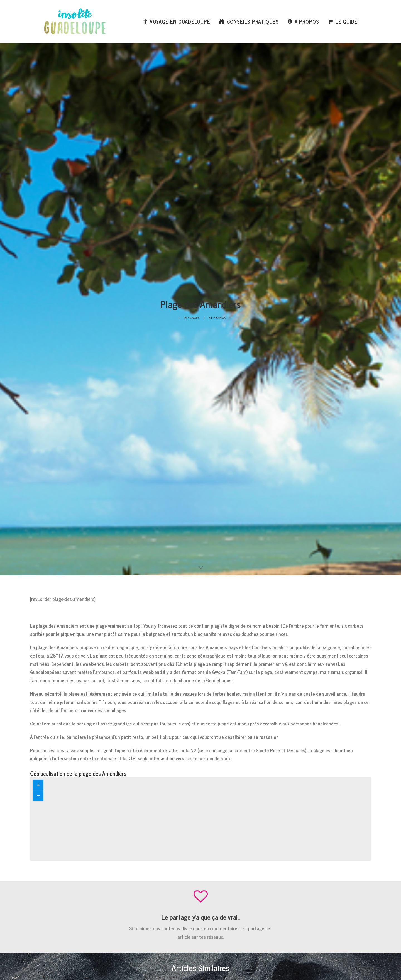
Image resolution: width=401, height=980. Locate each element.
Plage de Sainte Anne (184, 612)
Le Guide (347, 21)
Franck (210, 93)
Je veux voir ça (297, 735)
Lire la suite (80, 640)
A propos (307, 21)
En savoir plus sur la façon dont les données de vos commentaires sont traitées (216, 933)
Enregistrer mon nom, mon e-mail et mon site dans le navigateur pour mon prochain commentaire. (114, 899)
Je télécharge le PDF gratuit (134, 726)
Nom (36, 867)
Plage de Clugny (279, 612)
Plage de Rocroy (77, 612)
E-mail (154, 867)
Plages (197, 93)
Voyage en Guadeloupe (180, 21)
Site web (271, 867)
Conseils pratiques (253, 21)
